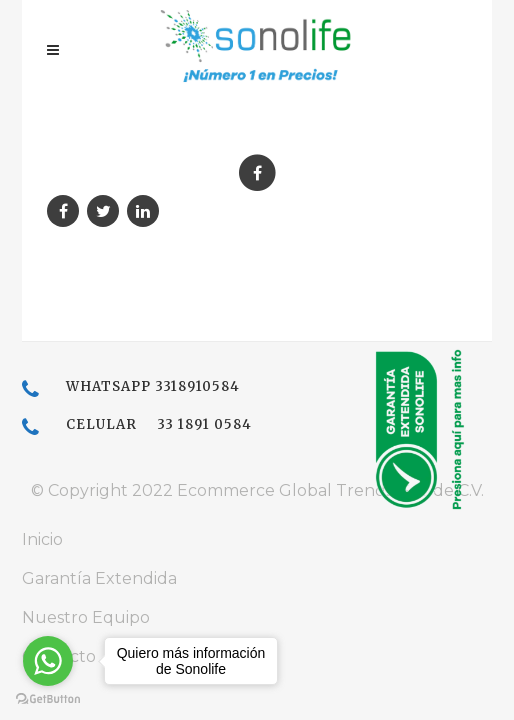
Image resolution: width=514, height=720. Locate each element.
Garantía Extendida (99, 578)
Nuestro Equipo (86, 617)
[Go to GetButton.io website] (48, 699)
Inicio (42, 539)
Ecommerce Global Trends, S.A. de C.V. (330, 490)
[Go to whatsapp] (48, 661)
